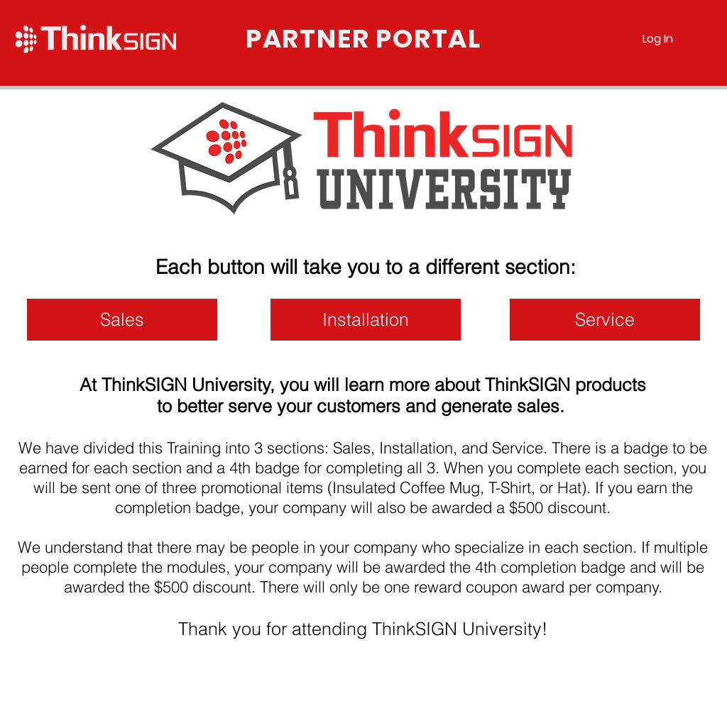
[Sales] (122, 320)
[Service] (605, 320)
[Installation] (366, 320)
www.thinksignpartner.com (97, 706)
